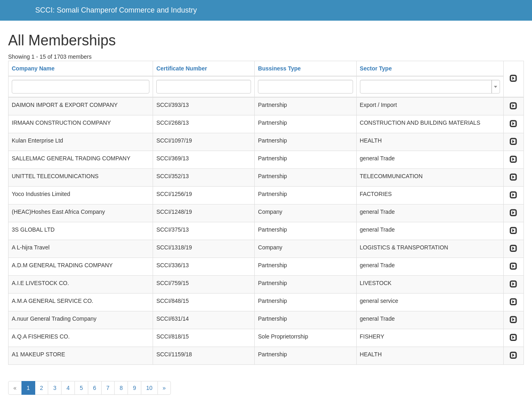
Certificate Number (182, 68)
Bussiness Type (279, 68)
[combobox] (430, 87)
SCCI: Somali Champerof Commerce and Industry (116, 10)
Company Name (33, 68)
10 (149, 388)
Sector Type (376, 68)
